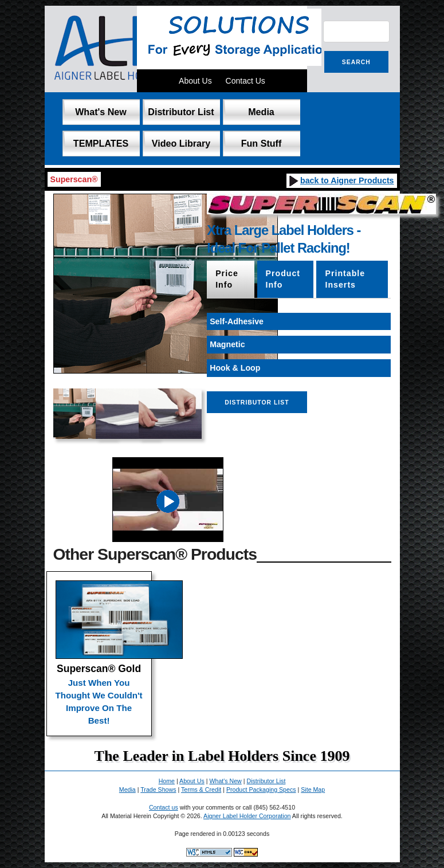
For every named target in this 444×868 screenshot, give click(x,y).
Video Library (181, 143)
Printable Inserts (345, 279)
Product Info (283, 279)
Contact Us (245, 81)
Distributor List (181, 112)
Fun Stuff (262, 143)
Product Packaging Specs (261, 790)
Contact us (164, 807)
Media (261, 112)
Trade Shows (158, 790)
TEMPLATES (101, 143)
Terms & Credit (201, 790)
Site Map (313, 790)
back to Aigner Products (341, 180)
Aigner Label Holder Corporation (247, 816)
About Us (195, 81)
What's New (101, 112)
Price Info (227, 279)
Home (167, 781)
